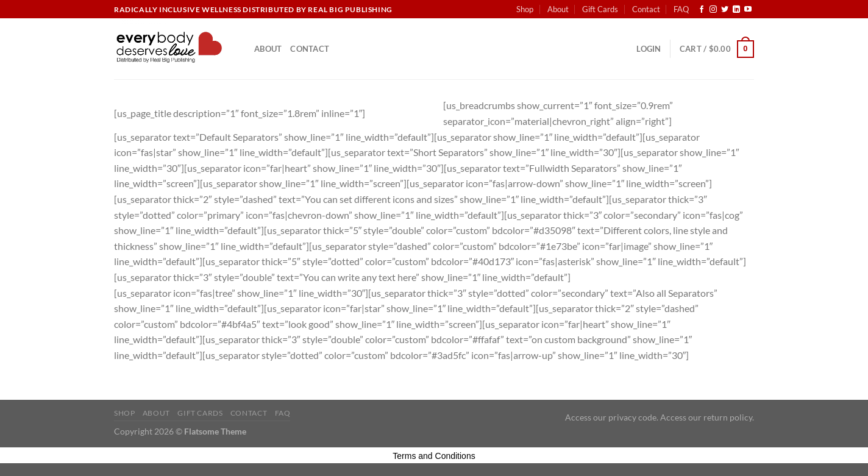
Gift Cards (600, 9)
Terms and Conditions (434, 456)
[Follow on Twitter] (725, 10)
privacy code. (633, 417)
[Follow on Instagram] (713, 10)
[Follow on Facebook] (702, 10)
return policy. (729, 417)
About (558, 9)
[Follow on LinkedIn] (736, 10)
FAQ (681, 9)
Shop (525, 9)
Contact (646, 9)
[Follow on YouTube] (748, 10)
